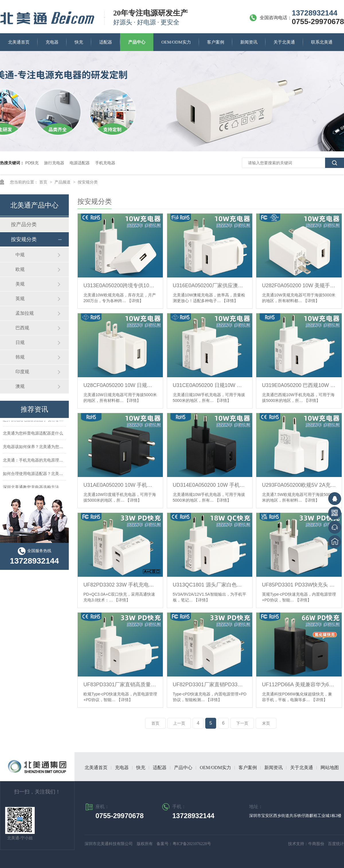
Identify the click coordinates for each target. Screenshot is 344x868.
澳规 (20, 386)
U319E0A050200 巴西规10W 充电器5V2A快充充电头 (299, 385)
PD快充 (32, 163)
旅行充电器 (54, 163)
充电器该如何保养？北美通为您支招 (35, 447)
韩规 (20, 357)
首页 (44, 182)
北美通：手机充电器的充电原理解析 (35, 461)
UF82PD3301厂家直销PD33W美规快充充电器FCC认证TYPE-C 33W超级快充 (210, 685)
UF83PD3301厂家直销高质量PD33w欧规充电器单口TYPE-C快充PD (120, 685)
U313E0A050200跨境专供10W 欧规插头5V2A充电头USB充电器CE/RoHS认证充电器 (120, 286)
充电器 (52, 42)
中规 (20, 255)
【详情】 (135, 301)
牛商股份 (317, 844)
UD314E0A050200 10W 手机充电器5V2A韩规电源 (210, 485)
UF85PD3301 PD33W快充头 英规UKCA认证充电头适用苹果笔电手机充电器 (299, 585)
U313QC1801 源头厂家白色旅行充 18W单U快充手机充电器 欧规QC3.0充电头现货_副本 (210, 585)
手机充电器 (105, 163)
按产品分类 (24, 224)
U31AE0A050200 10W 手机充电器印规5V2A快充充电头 (120, 485)
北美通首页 (19, 42)
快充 (79, 42)
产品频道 (63, 182)
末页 (266, 723)
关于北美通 (284, 42)
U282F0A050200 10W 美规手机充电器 (299, 286)
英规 (20, 299)
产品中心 (137, 42)
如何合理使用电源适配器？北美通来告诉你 (41, 474)
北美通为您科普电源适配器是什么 (33, 434)
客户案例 (216, 42)
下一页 (242, 723)
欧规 (20, 269)
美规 (20, 284)
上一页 (179, 723)
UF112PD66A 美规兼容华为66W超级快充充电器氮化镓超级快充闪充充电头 (299, 685)
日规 (20, 342)
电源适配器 (80, 163)
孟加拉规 (25, 313)
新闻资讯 (249, 42)
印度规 (22, 372)
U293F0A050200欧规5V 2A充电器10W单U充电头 (299, 485)
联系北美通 (322, 42)
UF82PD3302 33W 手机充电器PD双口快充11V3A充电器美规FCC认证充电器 (120, 585)
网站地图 (330, 768)
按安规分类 (88, 182)
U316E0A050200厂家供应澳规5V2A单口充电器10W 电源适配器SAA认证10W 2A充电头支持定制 (210, 286)
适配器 (106, 42)
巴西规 (22, 328)
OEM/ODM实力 (176, 42)
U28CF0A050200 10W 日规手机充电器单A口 (120, 385)
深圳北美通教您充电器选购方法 (31, 488)
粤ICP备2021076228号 (192, 844)
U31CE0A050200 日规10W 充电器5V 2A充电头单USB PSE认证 (210, 385)
